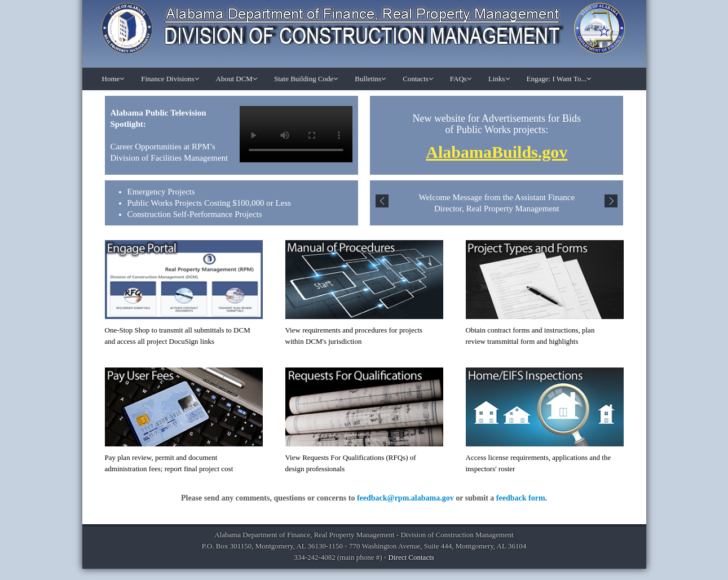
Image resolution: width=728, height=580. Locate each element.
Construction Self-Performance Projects (195, 214)
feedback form (521, 498)
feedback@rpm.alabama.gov (405, 498)
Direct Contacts (411, 557)
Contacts (418, 79)
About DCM (237, 79)
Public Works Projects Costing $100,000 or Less (209, 203)
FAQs (461, 79)
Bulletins (370, 79)
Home (113, 79)
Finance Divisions (170, 79)
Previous (382, 201)
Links (499, 79)
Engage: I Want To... (559, 79)
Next (611, 201)
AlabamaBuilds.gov (497, 152)
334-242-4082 (315, 557)
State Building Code (306, 79)
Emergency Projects (161, 192)
